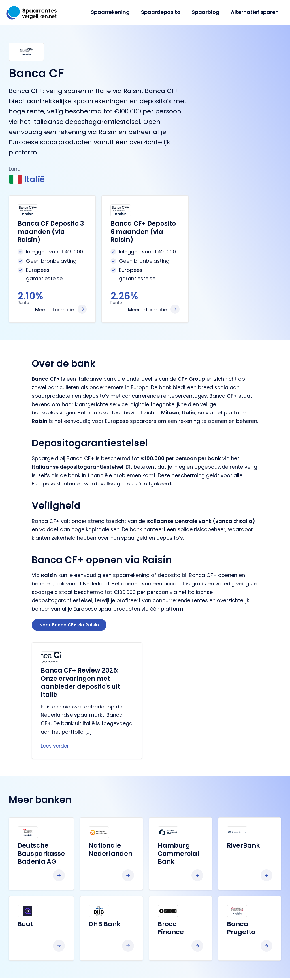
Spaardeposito (164, 12)
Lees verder (55, 747)
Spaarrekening (114, 12)
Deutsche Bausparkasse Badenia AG (41, 856)
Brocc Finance (171, 930)
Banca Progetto (241, 930)
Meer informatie (54, 310)
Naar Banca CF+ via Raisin (70, 626)
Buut (25, 926)
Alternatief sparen (255, 12)
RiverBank (243, 847)
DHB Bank (105, 926)
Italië (28, 180)
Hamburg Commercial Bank (178, 856)
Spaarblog (207, 12)
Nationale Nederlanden (110, 852)
